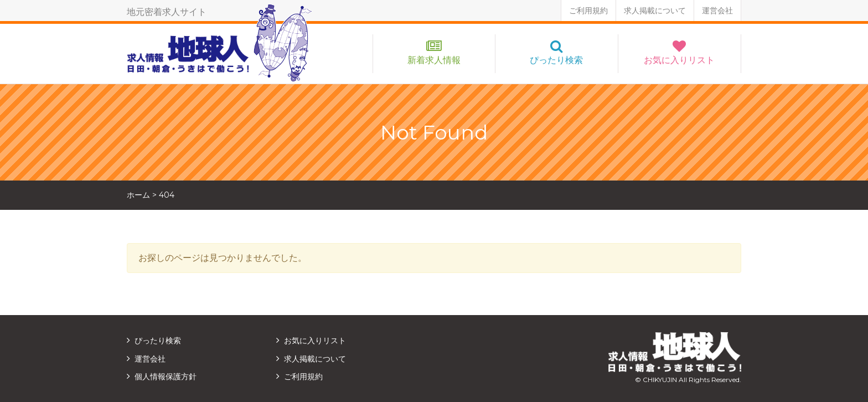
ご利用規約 (588, 11)
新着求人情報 (434, 60)
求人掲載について (655, 11)
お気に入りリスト (679, 60)
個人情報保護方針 (166, 377)
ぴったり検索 (556, 60)
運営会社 (717, 11)
